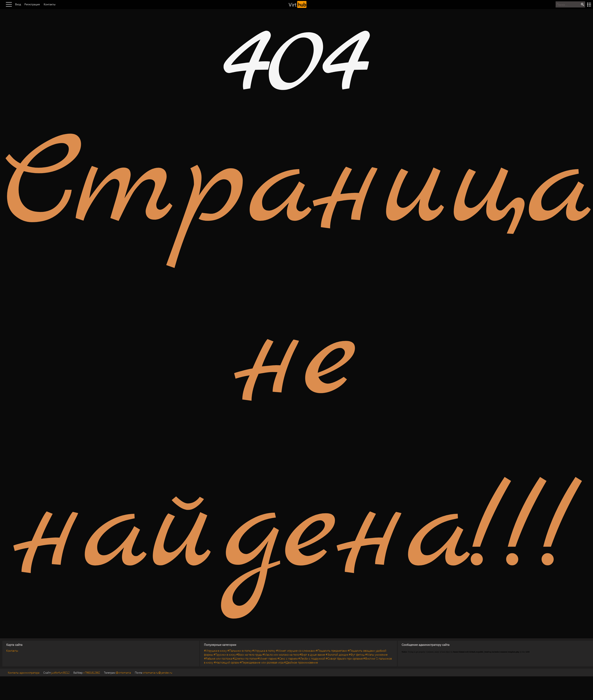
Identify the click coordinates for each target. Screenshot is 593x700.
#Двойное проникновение (301, 662)
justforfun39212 (56, 673)
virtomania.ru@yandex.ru (154, 673)
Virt (298, 4)
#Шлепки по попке (245, 658)
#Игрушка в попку (264, 651)
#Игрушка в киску (215, 651)
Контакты (12, 651)
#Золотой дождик (337, 655)
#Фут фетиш (357, 655)
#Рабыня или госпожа (218, 658)
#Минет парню (267, 658)
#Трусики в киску (225, 655)
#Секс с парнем (288, 658)
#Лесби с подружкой (312, 658)
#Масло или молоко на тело (281, 655)
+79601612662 (87, 673)
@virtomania (117, 673)
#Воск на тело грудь (249, 655)
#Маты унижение (376, 655)
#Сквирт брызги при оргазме (344, 658)
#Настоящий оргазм (227, 662)
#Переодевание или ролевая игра (262, 662)
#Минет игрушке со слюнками (296, 651)
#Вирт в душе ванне (312, 655)
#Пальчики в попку (240, 651)
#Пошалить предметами (331, 651)
